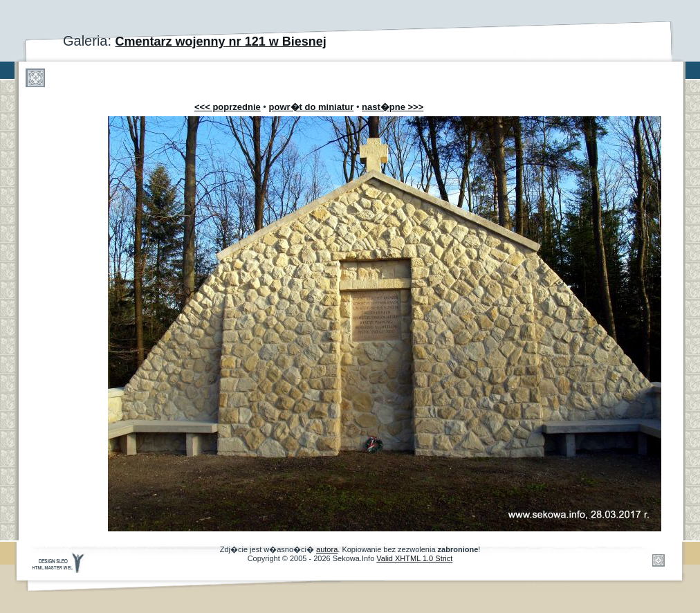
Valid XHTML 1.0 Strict (414, 558)
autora (327, 549)
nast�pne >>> (393, 107)
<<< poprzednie (228, 107)
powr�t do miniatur (312, 107)
